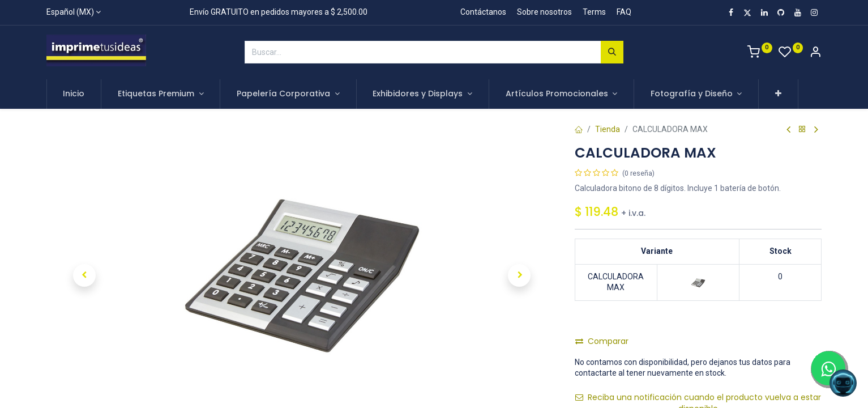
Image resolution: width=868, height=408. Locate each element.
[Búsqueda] (612, 52)
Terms (594, 12)
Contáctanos (483, 12)
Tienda (608, 129)
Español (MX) (70, 12)
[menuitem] (74, 94)
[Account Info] (815, 53)
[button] (778, 94)
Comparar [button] (602, 341)
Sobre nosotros (544, 12)
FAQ (624, 12)
